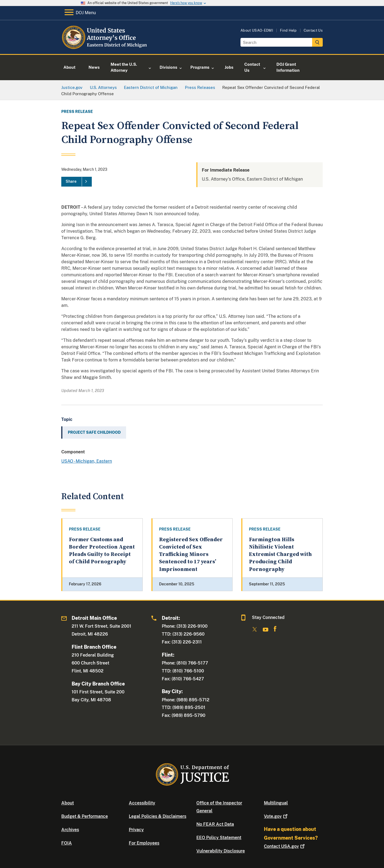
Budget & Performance (85, 816)
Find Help (288, 30)
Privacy (136, 830)
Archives (70, 830)
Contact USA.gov (285, 846)
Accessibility (142, 803)
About (68, 803)
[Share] (77, 182)
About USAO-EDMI (257, 30)
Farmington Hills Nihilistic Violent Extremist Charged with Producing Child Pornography (280, 555)
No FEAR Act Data (215, 824)
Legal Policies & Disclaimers (158, 816)
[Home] (106, 48)
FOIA (67, 843)
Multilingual (276, 803)
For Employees (144, 843)
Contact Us (313, 30)
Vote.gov (276, 816)
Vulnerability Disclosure (221, 851)
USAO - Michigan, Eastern (87, 461)
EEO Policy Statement (219, 838)
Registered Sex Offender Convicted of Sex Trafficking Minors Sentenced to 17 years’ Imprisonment (191, 555)
